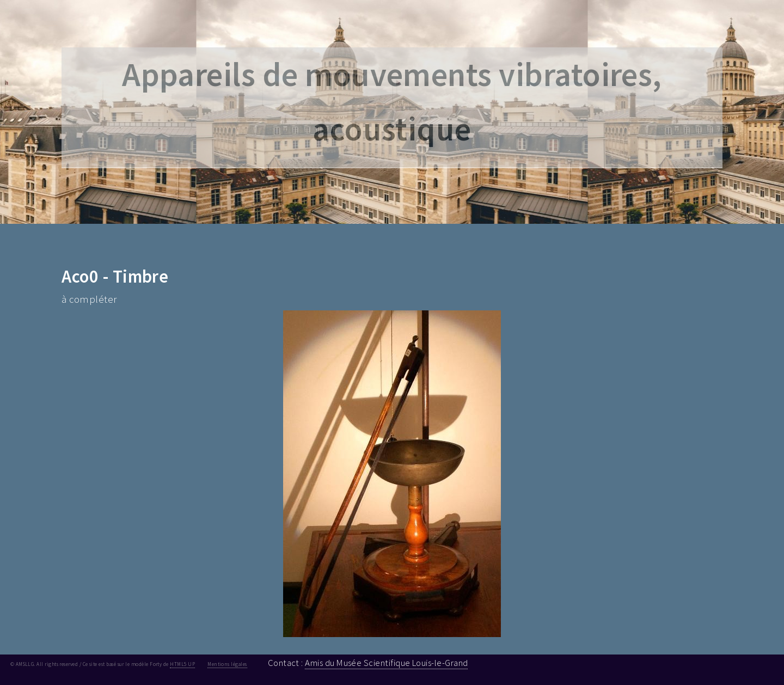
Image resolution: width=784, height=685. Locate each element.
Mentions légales (227, 664)
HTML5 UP (182, 664)
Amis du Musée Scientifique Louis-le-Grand (386, 663)
